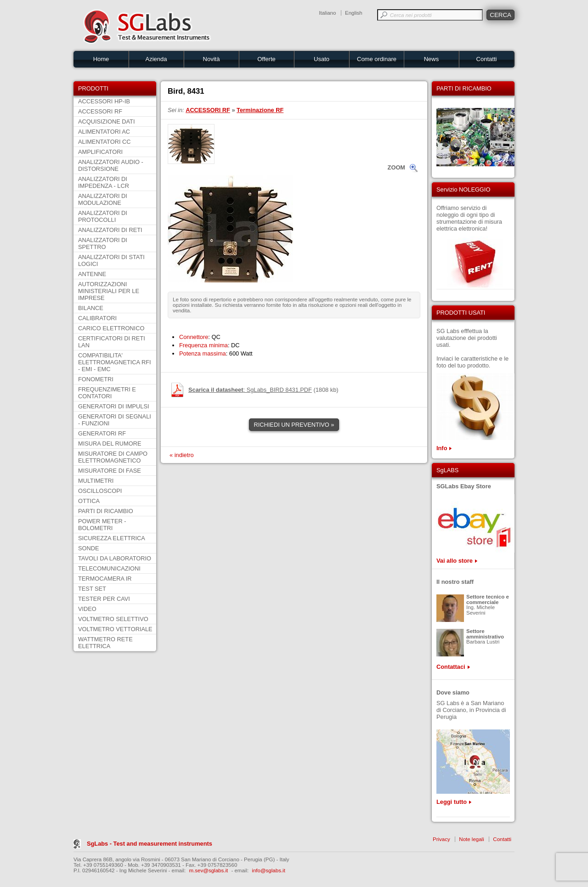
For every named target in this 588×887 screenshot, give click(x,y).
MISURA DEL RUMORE (110, 443)
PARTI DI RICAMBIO (106, 511)
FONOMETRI (96, 379)
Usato (322, 59)
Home (101, 59)
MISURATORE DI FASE (110, 471)
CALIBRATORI (97, 318)
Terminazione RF (260, 110)
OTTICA (89, 501)
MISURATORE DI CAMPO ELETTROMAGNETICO (113, 457)
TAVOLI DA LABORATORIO (115, 558)
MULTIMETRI (96, 481)
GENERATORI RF (102, 433)
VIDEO (87, 609)
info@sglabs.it (269, 870)
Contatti (487, 59)
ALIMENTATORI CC (104, 142)
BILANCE (91, 308)
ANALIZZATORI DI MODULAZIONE (103, 199)
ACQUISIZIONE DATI (106, 121)
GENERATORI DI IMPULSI (114, 406)
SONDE (89, 548)
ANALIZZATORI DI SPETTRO (103, 243)
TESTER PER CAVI (104, 599)
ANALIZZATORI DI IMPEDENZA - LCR (104, 182)
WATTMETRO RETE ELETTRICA (105, 643)
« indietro (182, 455)
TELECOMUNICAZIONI (109, 568)
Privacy (441, 839)
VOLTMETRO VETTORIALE (115, 629)
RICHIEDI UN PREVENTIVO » (294, 425)
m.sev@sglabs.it (209, 870)
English (354, 13)
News (432, 59)
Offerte (266, 59)
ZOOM (396, 167)
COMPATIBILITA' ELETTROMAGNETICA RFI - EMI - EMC (115, 362)
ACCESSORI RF (100, 111)
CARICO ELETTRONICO (111, 328)
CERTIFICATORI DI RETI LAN (112, 342)
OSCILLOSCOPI (100, 491)
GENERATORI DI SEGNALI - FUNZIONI (115, 420)
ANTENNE (92, 274)
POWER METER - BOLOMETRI (102, 525)
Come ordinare (377, 59)
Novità (212, 59)
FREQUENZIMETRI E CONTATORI (107, 393)
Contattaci (451, 667)
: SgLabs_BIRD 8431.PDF (250, 390)
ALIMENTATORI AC (104, 132)
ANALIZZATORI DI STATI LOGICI (111, 260)
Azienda (156, 59)
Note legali (471, 839)
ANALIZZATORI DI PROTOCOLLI (103, 216)
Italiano (327, 13)
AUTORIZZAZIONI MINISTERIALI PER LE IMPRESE (109, 291)
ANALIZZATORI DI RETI (110, 230)
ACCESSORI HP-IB (104, 101)
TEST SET (92, 589)
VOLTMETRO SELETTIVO (113, 619)
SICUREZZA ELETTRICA (112, 538)
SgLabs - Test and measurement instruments (150, 844)
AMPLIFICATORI (100, 152)
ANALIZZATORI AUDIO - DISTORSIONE (111, 165)
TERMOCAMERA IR (105, 579)
